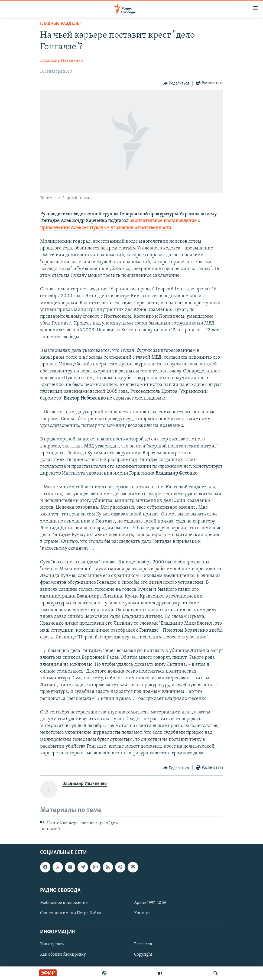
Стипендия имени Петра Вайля (71, 913)
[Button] (176, 83)
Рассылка (143, 944)
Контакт (142, 913)
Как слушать (52, 944)
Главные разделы (60, 24)
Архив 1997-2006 (150, 903)
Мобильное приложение (64, 903)
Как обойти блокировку (63, 955)
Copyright (143, 955)
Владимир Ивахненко (61, 61)
